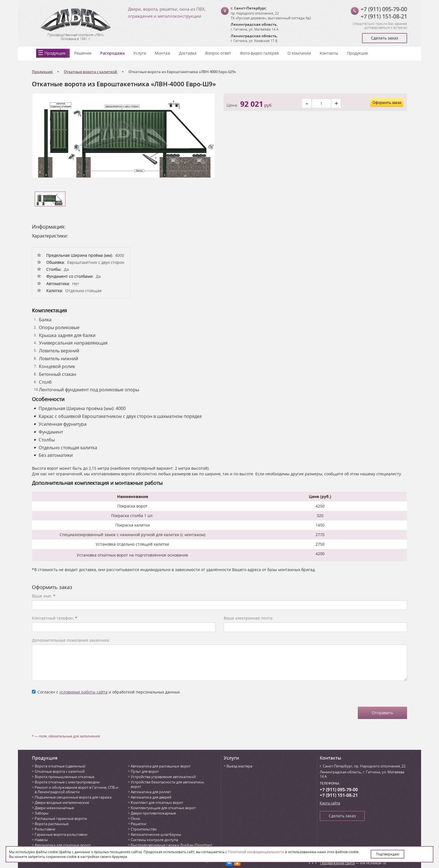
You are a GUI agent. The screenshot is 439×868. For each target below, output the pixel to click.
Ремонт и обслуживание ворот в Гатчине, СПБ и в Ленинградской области (76, 790)
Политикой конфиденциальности (256, 852)
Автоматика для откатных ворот (63, 845)
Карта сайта (330, 803)
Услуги (140, 53)
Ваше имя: (44, 596)
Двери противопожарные (153, 813)
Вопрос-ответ (218, 53)
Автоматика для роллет (151, 792)
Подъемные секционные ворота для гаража (73, 797)
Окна (135, 818)
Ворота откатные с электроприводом (67, 782)
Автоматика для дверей (151, 797)
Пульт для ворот (145, 771)
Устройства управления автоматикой (163, 777)
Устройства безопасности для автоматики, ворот (168, 784)
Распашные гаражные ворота (61, 818)
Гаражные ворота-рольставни (61, 834)
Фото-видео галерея (259, 53)
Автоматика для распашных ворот (161, 766)
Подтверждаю (388, 854)
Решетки (138, 824)
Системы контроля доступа (154, 840)
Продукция (55, 53)
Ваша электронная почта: (249, 618)
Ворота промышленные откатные (65, 777)
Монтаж (163, 53)
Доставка (188, 53)
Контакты (329, 53)
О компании (299, 53)
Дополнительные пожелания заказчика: (71, 640)
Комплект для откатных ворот (157, 802)
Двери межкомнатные (54, 808)
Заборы (42, 813)
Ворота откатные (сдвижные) (60, 766)
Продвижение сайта (337, 863)
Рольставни (45, 829)
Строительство (144, 829)
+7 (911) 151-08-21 (384, 16)
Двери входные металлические (62, 802)
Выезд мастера (239, 766)
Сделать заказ (385, 38)
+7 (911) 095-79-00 (384, 9)
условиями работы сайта (83, 692)
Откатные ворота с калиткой (60, 771)
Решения (83, 53)
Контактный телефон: (55, 618)
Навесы (41, 840)
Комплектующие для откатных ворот (163, 808)
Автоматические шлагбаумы (156, 834)
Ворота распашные (52, 824)
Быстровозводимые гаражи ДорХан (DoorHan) (171, 845)
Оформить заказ (387, 103)
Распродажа (112, 53)
